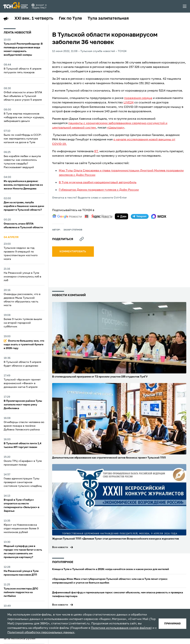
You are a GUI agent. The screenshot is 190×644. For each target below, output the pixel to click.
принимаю (172, 624)
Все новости (60, 547)
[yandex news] (98, 216)
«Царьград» (116, 128)
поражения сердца (138, 98)
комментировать (73, 252)
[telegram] (140, 216)
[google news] (67, 216)
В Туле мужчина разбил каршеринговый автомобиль (98, 183)
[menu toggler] (185, 6)
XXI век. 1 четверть (34, 18)
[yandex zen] (122, 216)
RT (96, 151)
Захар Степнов (73, 230)
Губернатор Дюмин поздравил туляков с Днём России (99, 190)
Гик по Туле (70, 18)
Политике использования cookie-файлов (121, 628)
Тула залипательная (108, 18)
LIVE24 (129, 103)
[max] (159, 216)
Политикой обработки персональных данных (41, 633)
